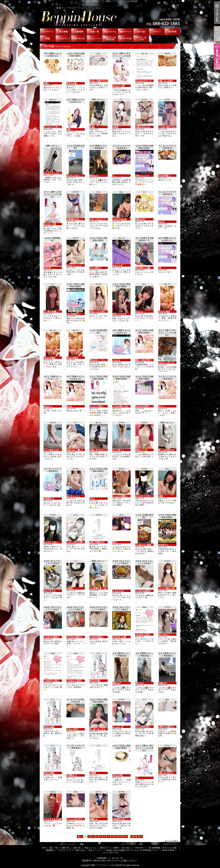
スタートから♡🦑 (98, 219)
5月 (160, 268)
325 (133, 836)
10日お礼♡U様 (119, 637)
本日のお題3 (95, 681)
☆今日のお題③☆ (143, 591)
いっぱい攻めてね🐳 (167, 127)
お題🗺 (93, 773)
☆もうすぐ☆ (50, 591)
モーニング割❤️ (97, 406)
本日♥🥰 (47, 268)
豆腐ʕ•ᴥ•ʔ (162, 683)
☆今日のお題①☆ (74, 637)
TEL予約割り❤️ (74, 314)
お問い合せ (79, 39)
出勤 (68, 129)
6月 (137, 778)
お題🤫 (70, 588)
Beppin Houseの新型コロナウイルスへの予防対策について (110, 39)
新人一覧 (63, 32)
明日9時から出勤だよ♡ (146, 268)
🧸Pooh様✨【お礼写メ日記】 (126, 406)
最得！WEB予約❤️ (144, 360)
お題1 (46, 83)
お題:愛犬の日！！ (75, 219)
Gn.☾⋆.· (162, 406)
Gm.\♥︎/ (161, 222)
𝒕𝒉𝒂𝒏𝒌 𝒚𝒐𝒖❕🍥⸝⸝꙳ (75, 450)
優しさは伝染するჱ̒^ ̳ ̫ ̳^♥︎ (169, 450)
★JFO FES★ (126, 39)
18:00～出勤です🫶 (98, 81)
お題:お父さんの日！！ (145, 127)
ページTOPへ (173, 841)
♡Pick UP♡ (157, 32)
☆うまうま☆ (118, 591)
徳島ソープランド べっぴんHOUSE (107, 865)
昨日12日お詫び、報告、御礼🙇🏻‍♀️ (149, 406)
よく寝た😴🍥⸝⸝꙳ (52, 311)
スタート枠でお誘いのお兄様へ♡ (81, 542)
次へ (140, 836)
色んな (69, 406)
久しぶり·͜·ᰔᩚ (118, 727)
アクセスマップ (63, 39)
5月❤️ (92, 498)
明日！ (115, 542)
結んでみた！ (164, 634)
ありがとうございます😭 (55, 127)
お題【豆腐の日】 (97, 542)
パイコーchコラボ (141, 39)
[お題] (92, 127)
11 (125, 836)
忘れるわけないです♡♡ (146, 81)
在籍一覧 (94, 32)
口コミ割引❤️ (96, 268)
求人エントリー (94, 39)
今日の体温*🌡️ (165, 175)
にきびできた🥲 (119, 219)
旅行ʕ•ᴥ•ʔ (139, 683)
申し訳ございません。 (99, 729)
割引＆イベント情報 (126, 32)
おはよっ (139, 311)
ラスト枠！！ (118, 450)
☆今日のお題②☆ (51, 637)
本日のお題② (50, 358)
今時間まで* (49, 498)
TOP (48, 32)
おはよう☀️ (117, 265)
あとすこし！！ (73, 496)
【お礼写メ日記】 (143, 634)
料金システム (110, 32)
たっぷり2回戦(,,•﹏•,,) (122, 496)
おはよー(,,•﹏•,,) (74, 265)
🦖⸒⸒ (114, 175)
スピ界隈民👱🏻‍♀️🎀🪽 (98, 588)
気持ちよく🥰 (141, 450)
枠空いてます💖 (119, 314)
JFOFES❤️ (163, 545)
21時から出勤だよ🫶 (167, 727)
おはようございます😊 (168, 362)
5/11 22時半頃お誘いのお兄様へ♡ (150, 727)
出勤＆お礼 (140, 219)
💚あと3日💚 (72, 729)
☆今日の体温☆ (96, 637)
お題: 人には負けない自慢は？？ (173, 81)
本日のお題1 (49, 773)
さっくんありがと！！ (76, 819)
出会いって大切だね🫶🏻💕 (101, 311)
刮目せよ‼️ (94, 175)
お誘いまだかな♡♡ (98, 450)
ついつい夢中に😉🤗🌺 (169, 588)
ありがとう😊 (118, 86)
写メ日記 (141, 32)
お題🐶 (116, 127)
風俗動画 (48, 39)
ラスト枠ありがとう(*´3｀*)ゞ (57, 450)
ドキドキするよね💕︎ (52, 819)
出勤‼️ (161, 496)
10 (121, 836)
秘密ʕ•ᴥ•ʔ (117, 683)
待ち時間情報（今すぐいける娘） (172, 32)
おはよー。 (49, 406)
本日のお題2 (49, 727)
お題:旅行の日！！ (121, 819)
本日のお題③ (164, 311)
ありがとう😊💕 (51, 542)
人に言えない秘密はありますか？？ (151, 545)
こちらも (116, 360)
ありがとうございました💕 (147, 496)
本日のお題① (72, 358)
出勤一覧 (79, 32)
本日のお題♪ (72, 83)
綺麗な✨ (94, 819)
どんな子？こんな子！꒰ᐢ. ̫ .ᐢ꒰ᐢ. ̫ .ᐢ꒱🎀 (61, 173)
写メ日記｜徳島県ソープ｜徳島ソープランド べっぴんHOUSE (110, 15)
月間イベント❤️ (142, 175)
